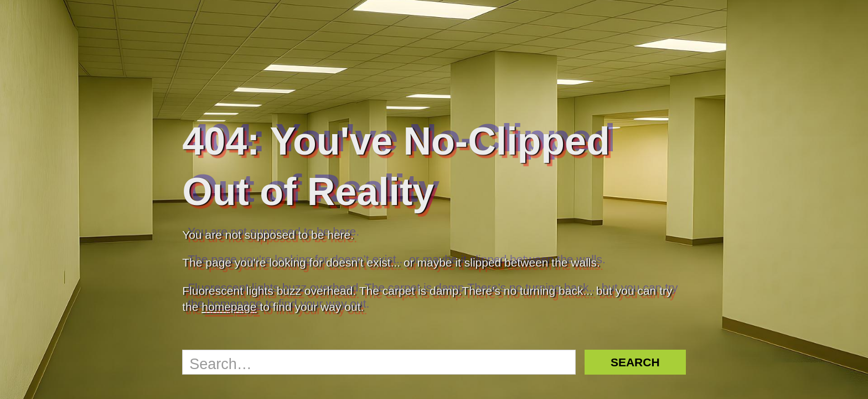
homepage (229, 307)
